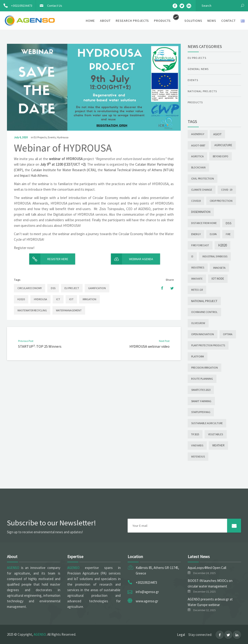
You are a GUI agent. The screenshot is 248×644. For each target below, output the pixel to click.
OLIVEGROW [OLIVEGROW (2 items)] (198, 323)
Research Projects (132, 21)
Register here (49, 259)
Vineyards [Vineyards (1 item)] (197, 445)
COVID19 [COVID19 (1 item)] (196, 201)
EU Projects (40, 137)
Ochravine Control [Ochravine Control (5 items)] (204, 312)
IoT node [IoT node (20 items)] (218, 279)
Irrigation (89, 299)
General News (198, 69)
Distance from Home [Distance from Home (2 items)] (204, 223)
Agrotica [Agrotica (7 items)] (197, 156)
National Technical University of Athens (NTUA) (139, 170)
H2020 (21, 299)
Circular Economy (30, 288)
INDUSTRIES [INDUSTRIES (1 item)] (198, 268)
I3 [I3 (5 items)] (192, 256)
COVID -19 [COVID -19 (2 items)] (227, 190)
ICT (58, 299)
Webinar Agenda (132, 259)
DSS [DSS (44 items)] (229, 223)
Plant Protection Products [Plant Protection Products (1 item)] (208, 345)
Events (52, 137)
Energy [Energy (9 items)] (196, 234)
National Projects (202, 91)
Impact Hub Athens (34, 175)
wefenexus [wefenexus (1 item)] (198, 457)
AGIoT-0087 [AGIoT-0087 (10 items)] (198, 145)
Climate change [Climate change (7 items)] (202, 190)
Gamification (97, 288)
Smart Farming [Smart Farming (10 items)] (201, 401)
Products (195, 102)
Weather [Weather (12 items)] (218, 445)
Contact (229, 21)
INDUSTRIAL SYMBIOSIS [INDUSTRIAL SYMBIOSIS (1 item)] (215, 256)
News (212, 21)
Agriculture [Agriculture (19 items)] (223, 145)
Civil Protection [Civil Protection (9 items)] (203, 178)
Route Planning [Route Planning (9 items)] (202, 379)
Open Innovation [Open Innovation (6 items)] (203, 334)
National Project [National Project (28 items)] (204, 301)
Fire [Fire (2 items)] (228, 234)
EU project (72, 288)
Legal (181, 635)
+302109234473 (16, 6)
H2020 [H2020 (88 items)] (222, 245)
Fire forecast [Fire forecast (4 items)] (200, 245)
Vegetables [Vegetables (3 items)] (216, 434)
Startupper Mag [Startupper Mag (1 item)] (201, 412)
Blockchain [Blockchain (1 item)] (198, 167)
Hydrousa (63, 137)
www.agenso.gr (147, 601)
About (105, 21)
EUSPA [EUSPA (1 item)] (213, 234)
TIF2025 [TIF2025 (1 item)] (195, 434)
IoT (71, 299)
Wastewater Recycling (32, 310)
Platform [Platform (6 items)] (198, 356)
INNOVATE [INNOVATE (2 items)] (197, 279)
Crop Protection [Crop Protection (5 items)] (221, 201)
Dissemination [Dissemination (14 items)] (201, 212)
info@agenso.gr (147, 592)
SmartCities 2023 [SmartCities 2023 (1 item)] (201, 390)
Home (90, 21)
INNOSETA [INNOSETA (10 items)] (219, 268)
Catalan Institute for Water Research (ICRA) (64, 170)
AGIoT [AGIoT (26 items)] (217, 134)
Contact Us (49, 6)
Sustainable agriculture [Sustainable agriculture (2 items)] (207, 423)
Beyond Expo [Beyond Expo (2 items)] (221, 156)
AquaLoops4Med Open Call (207, 568)
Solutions (193, 21)
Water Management (69, 310)
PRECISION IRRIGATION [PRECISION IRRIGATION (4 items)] (205, 368)
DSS (53, 288)
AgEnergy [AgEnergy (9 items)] (198, 134)
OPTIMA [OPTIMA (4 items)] (228, 334)
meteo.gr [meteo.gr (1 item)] (197, 290)
